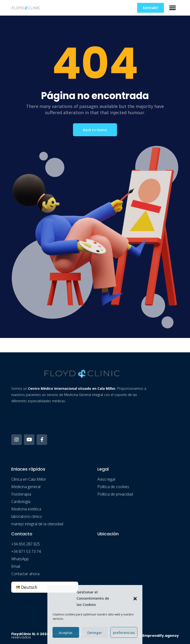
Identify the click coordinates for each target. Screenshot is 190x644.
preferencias (124, 632)
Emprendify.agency (161, 636)
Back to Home (95, 130)
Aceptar (66, 632)
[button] (135, 598)
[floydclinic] (138, 577)
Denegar (95, 632)
